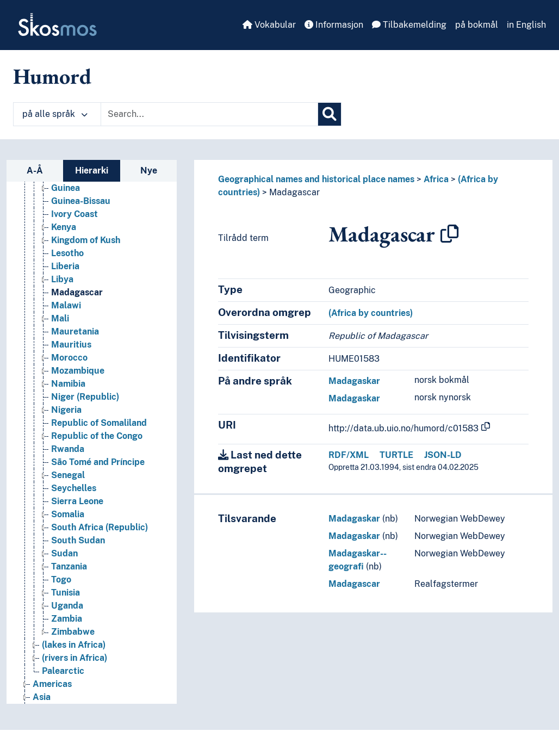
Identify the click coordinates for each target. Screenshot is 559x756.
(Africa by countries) (371, 313)
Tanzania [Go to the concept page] (69, 566)
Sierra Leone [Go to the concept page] (77, 501)
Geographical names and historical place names (316, 179)
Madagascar (294, 192)
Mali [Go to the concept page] (60, 318)
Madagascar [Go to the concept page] (77, 292)
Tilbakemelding (409, 25)
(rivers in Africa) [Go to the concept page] (74, 658)
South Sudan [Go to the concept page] (78, 540)
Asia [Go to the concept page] (42, 697)
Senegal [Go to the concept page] (68, 475)
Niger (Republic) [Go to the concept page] (85, 397)
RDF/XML (349, 455)
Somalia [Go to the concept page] (68, 514)
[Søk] (330, 114)
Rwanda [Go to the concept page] (68, 449)
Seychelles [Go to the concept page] (74, 488)
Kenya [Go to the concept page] (64, 227)
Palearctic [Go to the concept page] (63, 671)
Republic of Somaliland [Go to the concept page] (99, 423)
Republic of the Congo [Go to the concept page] (97, 436)
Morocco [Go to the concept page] (69, 358)
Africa (436, 179)
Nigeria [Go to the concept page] (66, 410)
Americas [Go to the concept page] (52, 684)
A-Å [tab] (35, 171)
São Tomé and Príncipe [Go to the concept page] (98, 462)
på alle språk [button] (55, 114)
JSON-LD (443, 455)
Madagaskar (354, 381)
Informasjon (334, 25)
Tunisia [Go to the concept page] (66, 593)
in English (526, 25)
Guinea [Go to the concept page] (66, 188)
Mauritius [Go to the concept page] (71, 345)
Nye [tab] (149, 171)
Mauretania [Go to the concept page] (75, 331)
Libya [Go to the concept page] (62, 279)
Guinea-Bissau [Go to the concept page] (81, 201)
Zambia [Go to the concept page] (67, 619)
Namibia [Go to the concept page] (68, 384)
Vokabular (269, 25)
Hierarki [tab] (92, 171)
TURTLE (396, 455)
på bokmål (477, 25)
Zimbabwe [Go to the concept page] (73, 632)
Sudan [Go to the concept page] (64, 553)
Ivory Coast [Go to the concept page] (74, 214)
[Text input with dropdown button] (209, 114)
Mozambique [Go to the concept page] (78, 371)
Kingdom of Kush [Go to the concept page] (86, 240)
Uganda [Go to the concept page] (67, 606)
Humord (52, 76)
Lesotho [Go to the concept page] (67, 253)
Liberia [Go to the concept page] (65, 266)
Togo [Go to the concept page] (61, 580)
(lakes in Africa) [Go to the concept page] (74, 645)
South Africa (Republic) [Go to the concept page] (100, 527)
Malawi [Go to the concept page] (66, 305)
